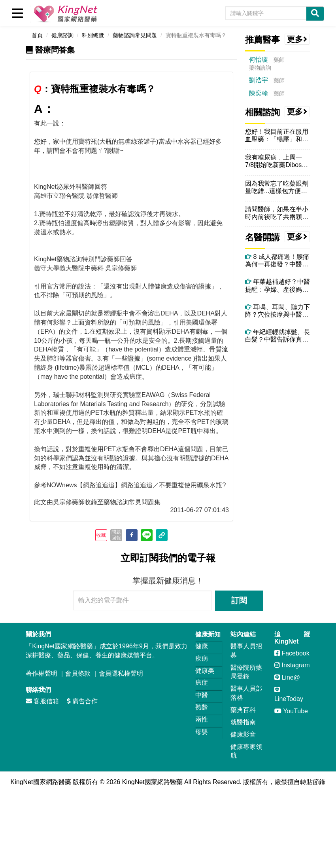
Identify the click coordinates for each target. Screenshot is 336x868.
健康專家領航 (246, 751)
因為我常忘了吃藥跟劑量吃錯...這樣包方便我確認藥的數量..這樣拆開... (277, 187)
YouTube (291, 711)
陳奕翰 (259, 93)
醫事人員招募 (246, 651)
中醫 (202, 695)
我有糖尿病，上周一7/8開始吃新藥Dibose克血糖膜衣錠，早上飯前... (277, 161)
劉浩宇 (259, 80)
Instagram (292, 665)
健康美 (205, 671)
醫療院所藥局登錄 (246, 672)
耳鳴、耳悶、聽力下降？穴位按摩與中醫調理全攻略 (277, 311)
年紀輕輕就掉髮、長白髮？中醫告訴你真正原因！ (277, 336)
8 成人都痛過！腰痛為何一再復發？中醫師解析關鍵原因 (277, 261)
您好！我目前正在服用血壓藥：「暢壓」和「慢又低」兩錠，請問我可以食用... (277, 136)
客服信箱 (42, 701)
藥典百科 (243, 710)
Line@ (287, 677)
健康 (202, 646)
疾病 (202, 658)
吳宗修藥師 (69, 502)
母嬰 (202, 732)
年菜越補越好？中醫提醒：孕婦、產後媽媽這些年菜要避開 (277, 286)
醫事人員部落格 (246, 693)
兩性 (202, 719)
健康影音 (243, 734)
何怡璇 (259, 60)
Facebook (292, 653)
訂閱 (239, 600)
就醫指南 (243, 722)
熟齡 (202, 707)
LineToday (289, 694)
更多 (297, 39)
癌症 (202, 683)
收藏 (101, 535)
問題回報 (116, 535)
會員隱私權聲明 (121, 673)
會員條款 (78, 673)
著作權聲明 (42, 673)
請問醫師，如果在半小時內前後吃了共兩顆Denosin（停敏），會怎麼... (277, 213)
